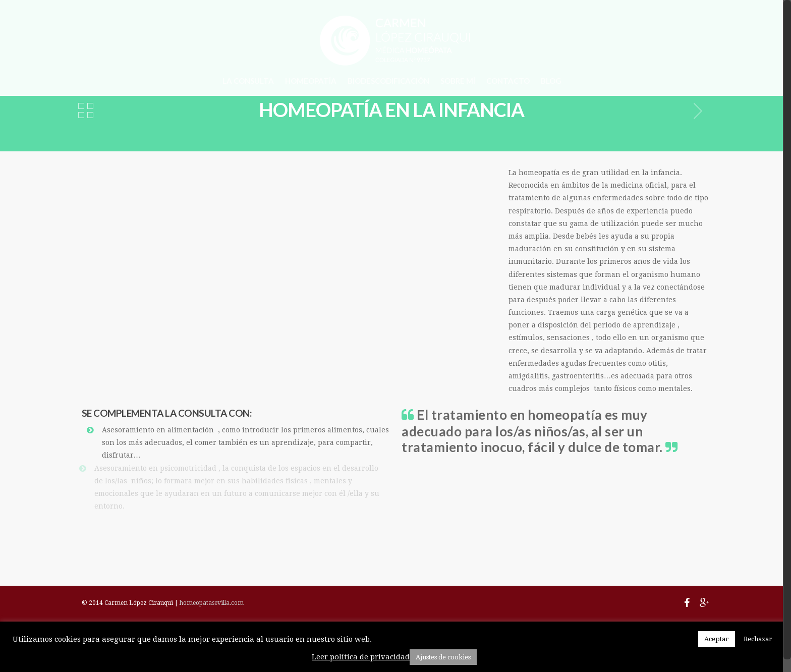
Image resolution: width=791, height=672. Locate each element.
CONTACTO (508, 81)
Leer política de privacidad (361, 657)
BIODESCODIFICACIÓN (388, 81)
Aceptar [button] (717, 639)
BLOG (551, 81)
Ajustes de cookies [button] (443, 657)
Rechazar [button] (758, 639)
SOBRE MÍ (458, 81)
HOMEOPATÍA (311, 81)
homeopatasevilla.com (212, 603)
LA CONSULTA (248, 81)
